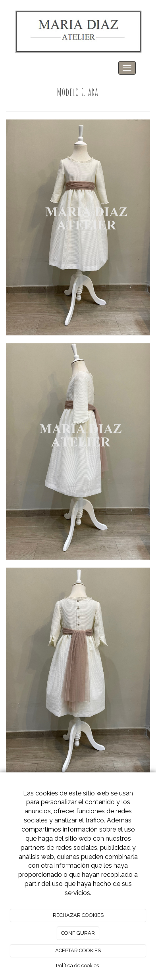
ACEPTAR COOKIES (78, 950)
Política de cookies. (78, 966)
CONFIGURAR (78, 933)
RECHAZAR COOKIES (78, 915)
